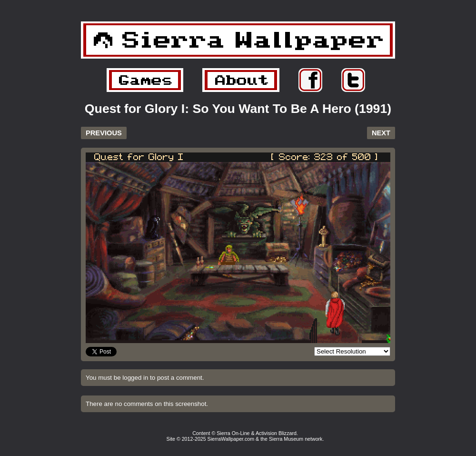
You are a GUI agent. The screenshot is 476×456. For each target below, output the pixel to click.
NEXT (381, 133)
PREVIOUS (104, 133)
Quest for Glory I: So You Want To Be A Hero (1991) (238, 109)
